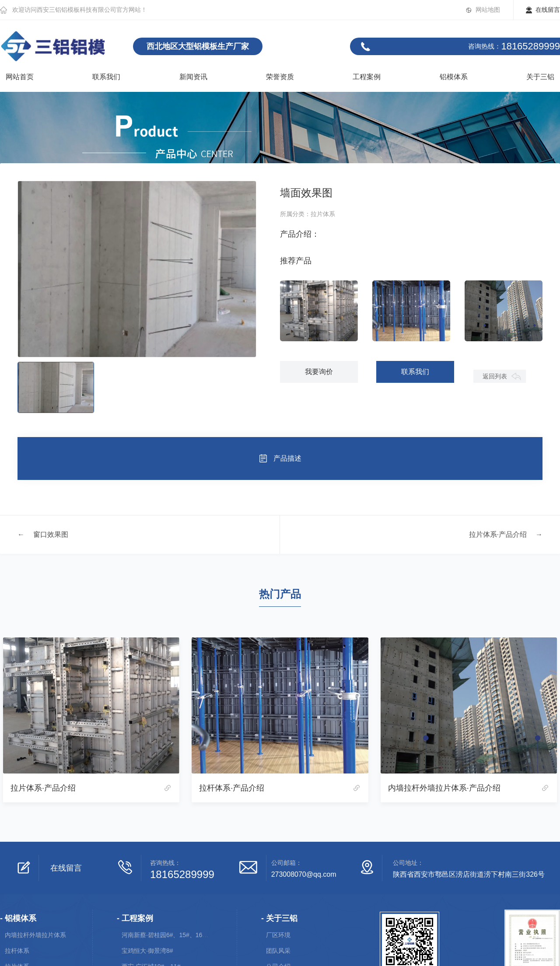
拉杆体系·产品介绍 (232, 788)
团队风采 (278, 951)
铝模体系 (454, 77)
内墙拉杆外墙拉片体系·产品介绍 (444, 788)
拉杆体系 (17, 951)
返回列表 (495, 376)
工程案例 (367, 77)
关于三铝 (540, 77)
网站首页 (20, 77)
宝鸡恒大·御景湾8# (147, 951)
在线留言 (548, 10)
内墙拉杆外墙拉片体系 (35, 935)
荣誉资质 (280, 77)
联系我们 (106, 77)
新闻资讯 (193, 77)
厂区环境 (278, 935)
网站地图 (488, 10)
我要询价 (319, 372)
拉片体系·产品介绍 (498, 534)
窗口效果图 (51, 534)
